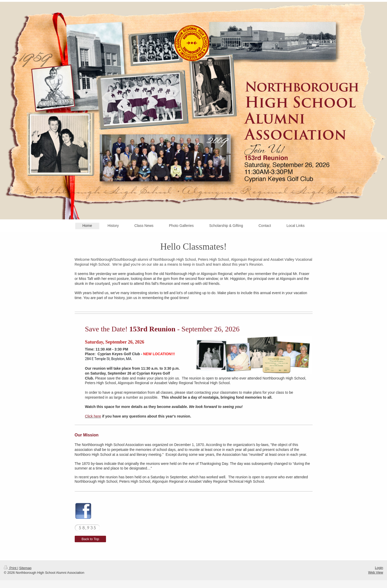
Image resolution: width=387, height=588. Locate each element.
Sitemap (25, 568)
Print (11, 568)
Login (379, 568)
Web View (376, 572)
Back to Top (90, 539)
